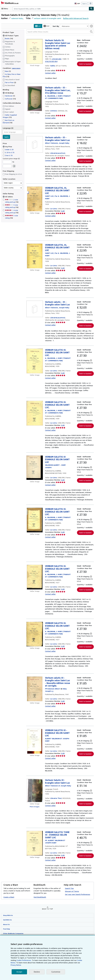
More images (35, 828)
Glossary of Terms (72, 916)
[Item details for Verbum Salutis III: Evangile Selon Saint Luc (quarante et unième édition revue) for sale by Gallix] (35, 51)
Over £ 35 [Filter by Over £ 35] (8, 155)
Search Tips (69, 912)
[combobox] (51, 9)
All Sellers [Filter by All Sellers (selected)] (9, 197)
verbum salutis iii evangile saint (46, 18)
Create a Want (9, 921)
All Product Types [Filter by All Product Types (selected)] (11, 35)
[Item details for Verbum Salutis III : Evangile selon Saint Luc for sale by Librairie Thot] (35, 812)
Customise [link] (55, 972)
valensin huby (17, 18)
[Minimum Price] (7, 162)
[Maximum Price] (7, 166)
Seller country (9, 188)
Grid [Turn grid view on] (47, 26)
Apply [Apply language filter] (6, 137)
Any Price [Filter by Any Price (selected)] (8, 146)
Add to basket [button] (85, 64)
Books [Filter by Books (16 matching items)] (8, 38)
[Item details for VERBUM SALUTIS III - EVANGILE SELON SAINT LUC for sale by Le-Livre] (35, 761)
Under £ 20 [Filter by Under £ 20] (8, 149)
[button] (91, 32)
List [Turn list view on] (39, 26)
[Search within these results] (60, 32)
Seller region (8, 183)
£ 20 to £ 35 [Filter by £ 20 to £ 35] (9, 152)
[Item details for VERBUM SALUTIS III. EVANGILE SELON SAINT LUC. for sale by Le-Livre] (35, 364)
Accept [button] (19, 972)
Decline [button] (37, 972)
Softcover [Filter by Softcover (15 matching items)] (9, 99)
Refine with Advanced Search (74, 18)
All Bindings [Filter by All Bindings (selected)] (8, 93)
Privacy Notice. (72, 965)
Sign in (85, 3)
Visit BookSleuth (40, 921)
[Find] (91, 9)
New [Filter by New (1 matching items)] (7, 71)
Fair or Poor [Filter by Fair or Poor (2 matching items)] (10, 82)
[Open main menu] (5, 9)
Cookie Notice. (70, 963)
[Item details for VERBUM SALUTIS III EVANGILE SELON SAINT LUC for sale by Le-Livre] (35, 475)
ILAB (63, 214)
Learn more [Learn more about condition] (15, 68)
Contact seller (50, 73)
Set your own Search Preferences (77, 919)
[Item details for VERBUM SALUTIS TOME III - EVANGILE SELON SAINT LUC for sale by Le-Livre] (35, 865)
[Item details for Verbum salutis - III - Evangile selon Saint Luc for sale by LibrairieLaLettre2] (35, 144)
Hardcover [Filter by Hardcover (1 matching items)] (9, 96)
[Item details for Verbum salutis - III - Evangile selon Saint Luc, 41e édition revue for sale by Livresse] (35, 99)
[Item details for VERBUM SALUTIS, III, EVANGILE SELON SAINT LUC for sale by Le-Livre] (35, 199)
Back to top (47, 933)
